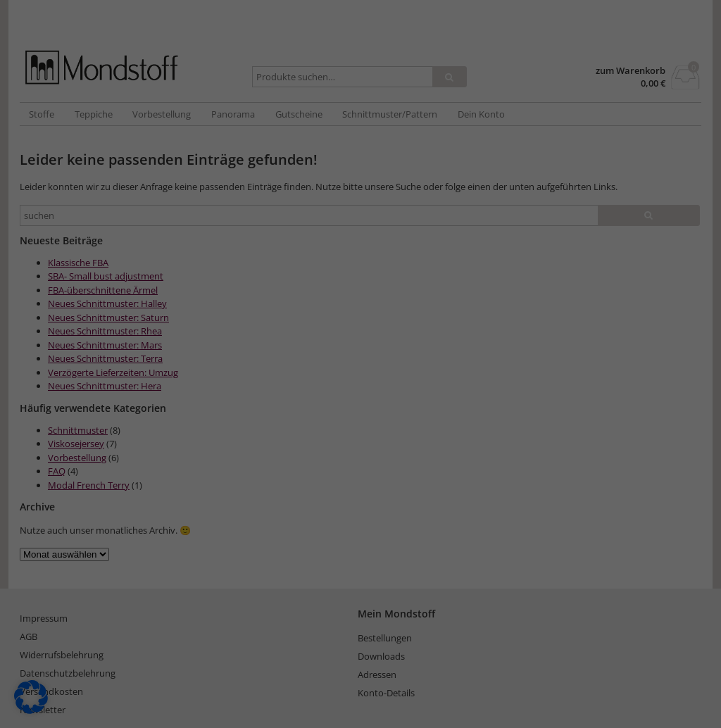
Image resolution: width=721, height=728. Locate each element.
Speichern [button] (360, 332)
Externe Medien (483, 240)
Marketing (385, 240)
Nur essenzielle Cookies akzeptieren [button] (360, 373)
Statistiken (299, 240)
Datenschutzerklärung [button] (368, 445)
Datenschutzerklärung (452, 181)
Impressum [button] (439, 445)
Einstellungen (386, 195)
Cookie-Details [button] (289, 445)
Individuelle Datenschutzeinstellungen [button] (361, 415)
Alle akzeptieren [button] (361, 290)
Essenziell (215, 240)
